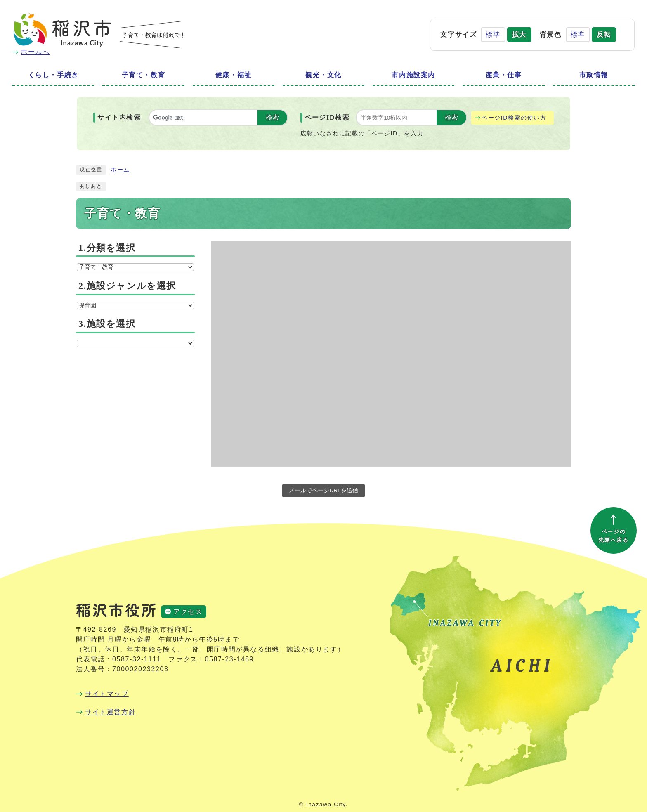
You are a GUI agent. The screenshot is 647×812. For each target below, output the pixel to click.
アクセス (188, 612)
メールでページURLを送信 (323, 490)
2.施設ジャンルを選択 (127, 286)
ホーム (120, 170)
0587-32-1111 (137, 659)
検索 (272, 117)
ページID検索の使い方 (514, 118)
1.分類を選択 (107, 248)
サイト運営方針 (110, 712)
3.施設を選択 (107, 324)
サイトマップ (107, 694)
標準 (493, 34)
